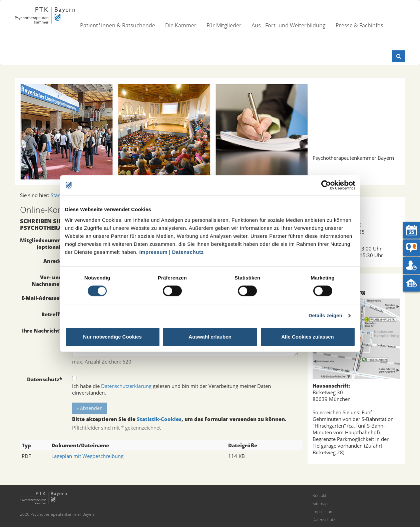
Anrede (53, 261)
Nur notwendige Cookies (112, 337)
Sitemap (320, 503)
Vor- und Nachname (47, 281)
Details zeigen (325, 315)
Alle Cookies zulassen (308, 337)
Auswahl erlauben (210, 337)
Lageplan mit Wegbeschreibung (87, 456)
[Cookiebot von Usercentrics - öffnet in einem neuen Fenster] (326, 185)
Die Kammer (181, 25)
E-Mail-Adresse (42, 298)
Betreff (52, 314)
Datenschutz (188, 252)
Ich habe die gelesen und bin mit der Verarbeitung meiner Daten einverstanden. (171, 389)
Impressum (153, 252)
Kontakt (319, 495)
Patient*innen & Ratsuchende (118, 25)
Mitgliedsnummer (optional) (43, 243)
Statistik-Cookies (159, 419)
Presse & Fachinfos (359, 25)
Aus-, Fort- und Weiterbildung (289, 25)
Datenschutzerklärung (126, 386)
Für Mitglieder (224, 25)
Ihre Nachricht (42, 331)
